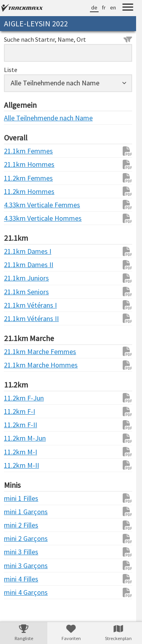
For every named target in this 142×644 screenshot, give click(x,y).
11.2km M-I (20, 452)
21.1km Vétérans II (20, 318)
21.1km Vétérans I (20, 305)
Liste (11, 70)
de (94, 7)
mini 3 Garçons (20, 566)
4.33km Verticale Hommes (20, 218)
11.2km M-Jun (20, 438)
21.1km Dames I (20, 251)
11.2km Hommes (20, 191)
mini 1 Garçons (20, 512)
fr (104, 7)
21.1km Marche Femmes (20, 352)
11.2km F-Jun (20, 398)
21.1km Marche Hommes (20, 365)
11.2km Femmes (20, 178)
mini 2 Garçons (20, 538)
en (113, 7)
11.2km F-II (20, 425)
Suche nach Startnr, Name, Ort (68, 39)
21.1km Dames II (20, 265)
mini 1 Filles (20, 498)
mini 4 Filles (20, 579)
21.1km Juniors (20, 278)
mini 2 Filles (20, 525)
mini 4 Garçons (20, 592)
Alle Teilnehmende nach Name (20, 118)
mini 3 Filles (20, 552)
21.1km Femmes (20, 151)
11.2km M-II (20, 465)
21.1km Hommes (20, 164)
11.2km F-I (20, 411)
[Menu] (128, 8)
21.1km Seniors (20, 292)
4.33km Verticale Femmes (20, 205)
